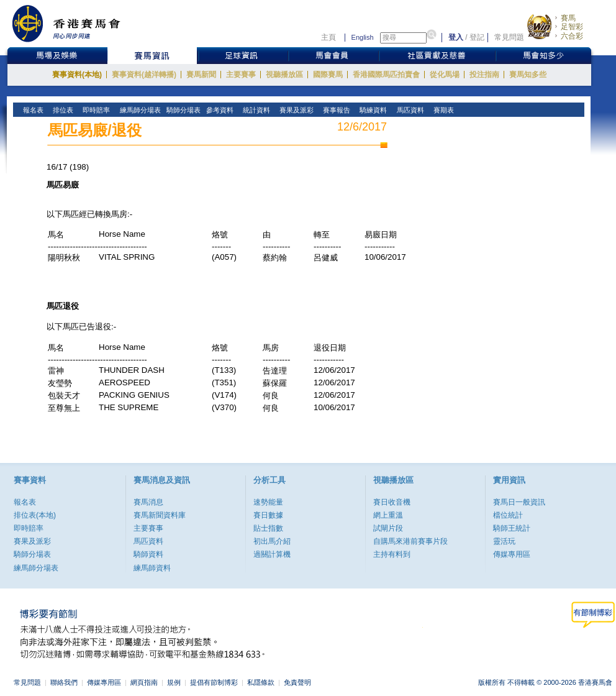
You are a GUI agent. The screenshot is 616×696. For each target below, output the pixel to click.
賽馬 (568, 18)
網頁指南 (144, 682)
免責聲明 (297, 682)
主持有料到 (392, 554)
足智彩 (572, 27)
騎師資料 (148, 554)
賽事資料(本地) (77, 75)
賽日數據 (268, 515)
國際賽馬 (328, 75)
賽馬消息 (148, 502)
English (363, 37)
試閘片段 (388, 528)
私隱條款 (261, 682)
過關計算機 (272, 554)
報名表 (25, 502)
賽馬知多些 (528, 75)
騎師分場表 (32, 554)
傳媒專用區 (512, 554)
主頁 (328, 37)
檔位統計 (508, 515)
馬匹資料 (148, 541)
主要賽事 (241, 75)
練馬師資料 (152, 568)
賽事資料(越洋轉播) (144, 75)
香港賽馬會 (76, 23)
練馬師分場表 (36, 568)
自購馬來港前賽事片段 (410, 541)
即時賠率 (29, 528)
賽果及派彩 (32, 541)
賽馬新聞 (201, 75)
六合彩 (572, 36)
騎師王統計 (512, 528)
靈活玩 (504, 541)
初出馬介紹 (272, 541)
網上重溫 (388, 515)
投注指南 (484, 75)
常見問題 (509, 37)
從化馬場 (445, 75)
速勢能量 (268, 502)
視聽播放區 (284, 75)
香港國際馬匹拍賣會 (386, 75)
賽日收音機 (392, 502)
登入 (456, 37)
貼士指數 (268, 528)
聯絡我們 (64, 682)
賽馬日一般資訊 (519, 502)
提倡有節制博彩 (214, 682)
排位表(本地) (35, 515)
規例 (174, 682)
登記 (477, 37)
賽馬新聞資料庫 (160, 515)
